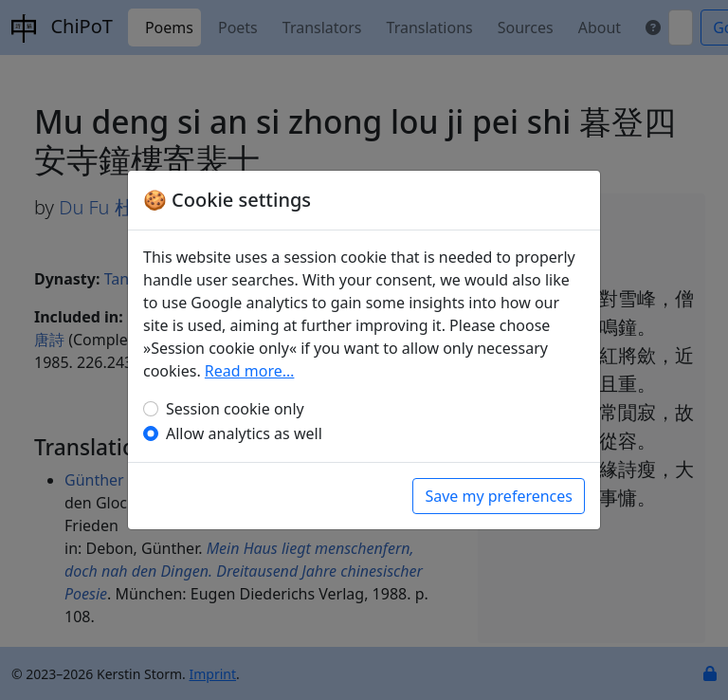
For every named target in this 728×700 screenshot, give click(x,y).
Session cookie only (235, 409)
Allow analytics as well (244, 433)
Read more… (250, 371)
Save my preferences (499, 496)
